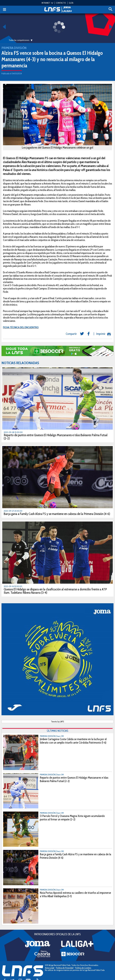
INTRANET (46, 3)
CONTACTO (61, 3)
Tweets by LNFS (58, 722)
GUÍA (71, 3)
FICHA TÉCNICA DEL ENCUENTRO (21, 327)
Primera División (14, 48)
